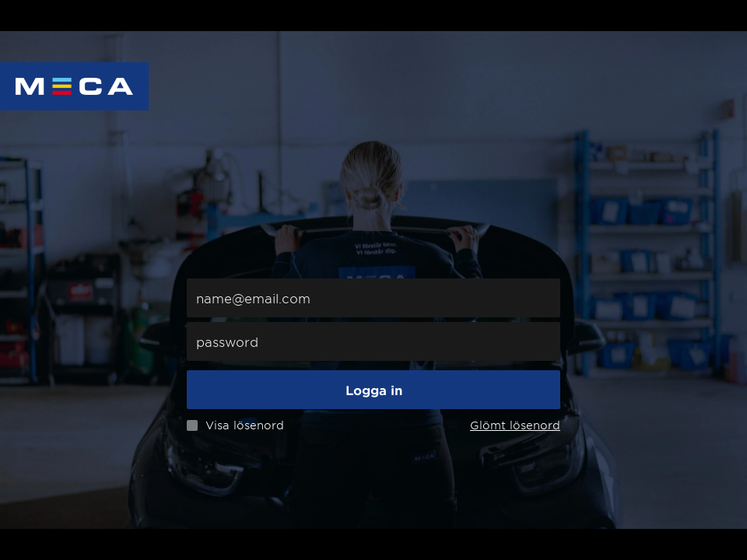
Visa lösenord (245, 425)
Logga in (374, 390)
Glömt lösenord (515, 425)
